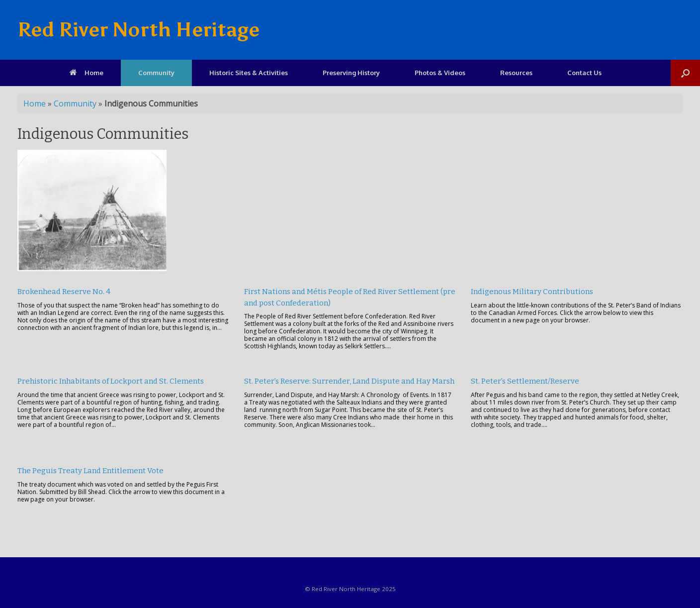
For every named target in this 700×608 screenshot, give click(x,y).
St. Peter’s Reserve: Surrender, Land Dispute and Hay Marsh (349, 381)
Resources (516, 73)
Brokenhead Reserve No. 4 (64, 292)
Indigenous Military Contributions (532, 292)
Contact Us (584, 73)
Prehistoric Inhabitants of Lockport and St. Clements (111, 381)
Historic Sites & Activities (249, 73)
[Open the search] (685, 73)
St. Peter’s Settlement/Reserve (525, 381)
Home (87, 73)
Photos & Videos (440, 73)
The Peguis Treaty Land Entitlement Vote (90, 471)
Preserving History (351, 73)
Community (156, 73)
